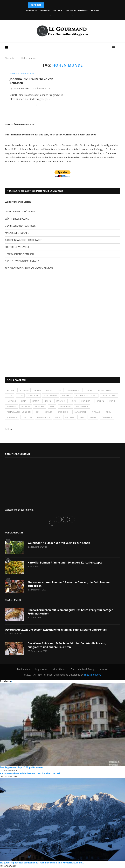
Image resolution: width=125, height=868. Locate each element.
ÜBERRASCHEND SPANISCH (19, 254)
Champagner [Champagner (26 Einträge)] (74, 390)
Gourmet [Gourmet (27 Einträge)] (67, 396)
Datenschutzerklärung (77, 11)
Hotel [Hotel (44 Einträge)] (44, 401)
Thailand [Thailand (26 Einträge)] (97, 412)
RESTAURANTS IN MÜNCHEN (20, 212)
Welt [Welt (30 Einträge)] (83, 418)
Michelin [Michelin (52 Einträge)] (50, 407)
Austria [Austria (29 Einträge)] (11, 390)
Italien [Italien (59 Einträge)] (68, 401)
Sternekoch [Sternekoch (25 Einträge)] (64, 412)
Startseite (10, 58)
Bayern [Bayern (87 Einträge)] (38, 390)
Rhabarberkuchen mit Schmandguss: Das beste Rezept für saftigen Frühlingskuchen (71, 612)
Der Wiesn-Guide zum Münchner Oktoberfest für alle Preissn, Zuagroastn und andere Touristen (67, 646)
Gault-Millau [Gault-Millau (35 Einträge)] (51, 396)
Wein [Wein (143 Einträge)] (58, 418)
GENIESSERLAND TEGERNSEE (20, 226)
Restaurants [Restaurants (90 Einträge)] (108, 407)
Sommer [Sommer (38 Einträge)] (49, 412)
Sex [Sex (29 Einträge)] (38, 412)
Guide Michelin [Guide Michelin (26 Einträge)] (14, 401)
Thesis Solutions (93, 675)
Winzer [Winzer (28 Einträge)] (94, 418)
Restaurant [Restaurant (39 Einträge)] (90, 407)
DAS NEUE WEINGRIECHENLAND (22, 261)
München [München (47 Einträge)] (36, 407)
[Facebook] (50, 15)
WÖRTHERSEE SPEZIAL (17, 219)
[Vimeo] (72, 15)
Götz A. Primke (21, 88)
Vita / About (58, 11)
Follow (8, 430)
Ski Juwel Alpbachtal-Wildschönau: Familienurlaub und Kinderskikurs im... (42, 863)
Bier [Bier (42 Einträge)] (60, 390)
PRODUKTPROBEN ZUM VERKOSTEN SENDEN (29, 268)
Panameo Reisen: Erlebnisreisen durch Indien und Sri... (31, 774)
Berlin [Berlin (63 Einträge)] (50, 390)
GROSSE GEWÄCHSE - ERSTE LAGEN (24, 240)
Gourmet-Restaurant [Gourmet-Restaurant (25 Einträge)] (87, 396)
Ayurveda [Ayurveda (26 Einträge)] (24, 390)
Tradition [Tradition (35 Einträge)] (27, 418)
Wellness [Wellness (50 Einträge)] (71, 418)
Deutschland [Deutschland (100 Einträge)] (106, 390)
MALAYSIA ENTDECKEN (17, 233)
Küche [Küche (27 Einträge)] (23, 407)
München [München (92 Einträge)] (65, 407)
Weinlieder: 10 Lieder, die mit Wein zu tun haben (59, 544)
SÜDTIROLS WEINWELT (17, 247)
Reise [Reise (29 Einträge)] (77, 407)
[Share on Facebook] (37, 105)
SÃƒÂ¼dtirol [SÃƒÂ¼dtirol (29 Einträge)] (81, 412)
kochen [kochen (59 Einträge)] (11, 407)
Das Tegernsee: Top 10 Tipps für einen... (22, 768)
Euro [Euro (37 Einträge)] (20, 396)
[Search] (118, 47)
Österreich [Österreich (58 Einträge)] (108, 418)
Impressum (45, 11)
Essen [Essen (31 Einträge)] (10, 396)
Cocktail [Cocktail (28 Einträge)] (90, 390)
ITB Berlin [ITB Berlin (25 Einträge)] (82, 401)
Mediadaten (31, 11)
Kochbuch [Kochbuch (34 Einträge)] (107, 401)
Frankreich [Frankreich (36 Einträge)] (34, 396)
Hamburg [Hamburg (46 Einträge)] (31, 401)
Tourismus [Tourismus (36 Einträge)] (12, 418)
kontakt (95, 11)
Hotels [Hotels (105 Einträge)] (56, 401)
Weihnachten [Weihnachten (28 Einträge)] (44, 418)
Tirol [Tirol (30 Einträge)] (110, 412)
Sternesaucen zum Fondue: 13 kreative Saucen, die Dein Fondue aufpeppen (69, 585)
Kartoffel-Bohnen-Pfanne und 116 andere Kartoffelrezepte (65, 563)
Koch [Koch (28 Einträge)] (94, 401)
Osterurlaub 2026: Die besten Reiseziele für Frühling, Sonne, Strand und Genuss (56, 630)
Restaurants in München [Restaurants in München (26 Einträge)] (19, 412)
